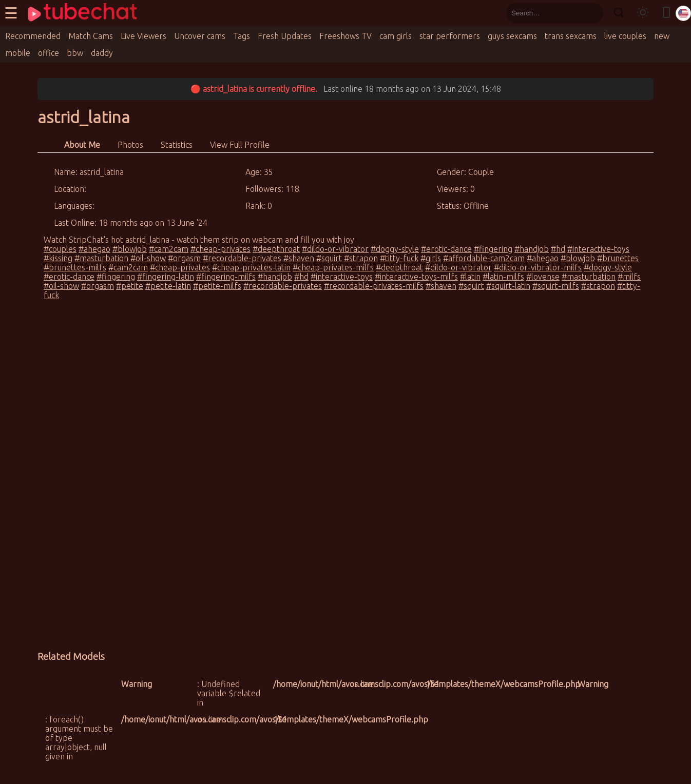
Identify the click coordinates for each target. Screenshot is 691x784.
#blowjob (130, 249)
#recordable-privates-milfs (374, 286)
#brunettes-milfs (75, 267)
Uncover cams (200, 36)
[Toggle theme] (643, 13)
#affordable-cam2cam (484, 258)
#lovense (543, 277)
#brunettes (618, 258)
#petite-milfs (217, 286)
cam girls (396, 36)
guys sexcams (512, 36)
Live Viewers (143, 36)
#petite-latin (168, 286)
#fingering (493, 249)
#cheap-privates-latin (251, 267)
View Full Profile (240, 145)
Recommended (33, 36)
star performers (450, 36)
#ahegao (94, 249)
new (662, 36)
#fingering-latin (166, 277)
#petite (130, 286)
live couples (625, 36)
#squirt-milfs (556, 286)
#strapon (361, 258)
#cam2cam (169, 249)
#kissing (58, 258)
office (49, 53)
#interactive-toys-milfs (416, 277)
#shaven (299, 258)
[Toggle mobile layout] (666, 13)
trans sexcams (571, 36)
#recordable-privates (242, 258)
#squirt (329, 258)
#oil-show (148, 258)
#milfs (629, 277)
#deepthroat (276, 249)
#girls (431, 258)
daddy (102, 53)
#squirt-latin (508, 286)
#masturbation (101, 258)
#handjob (532, 249)
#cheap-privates (220, 249)
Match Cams (91, 36)
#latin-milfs (503, 277)
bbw (75, 53)
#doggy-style (395, 249)
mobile (18, 53)
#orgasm (184, 258)
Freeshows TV (345, 36)
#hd (558, 249)
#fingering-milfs (226, 277)
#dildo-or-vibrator (335, 249)
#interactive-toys (598, 249)
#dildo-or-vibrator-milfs (538, 267)
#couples (60, 249)
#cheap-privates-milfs (333, 267)
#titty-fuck (399, 258)
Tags (242, 36)
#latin (470, 277)
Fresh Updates (285, 36)
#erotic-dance (446, 249)
